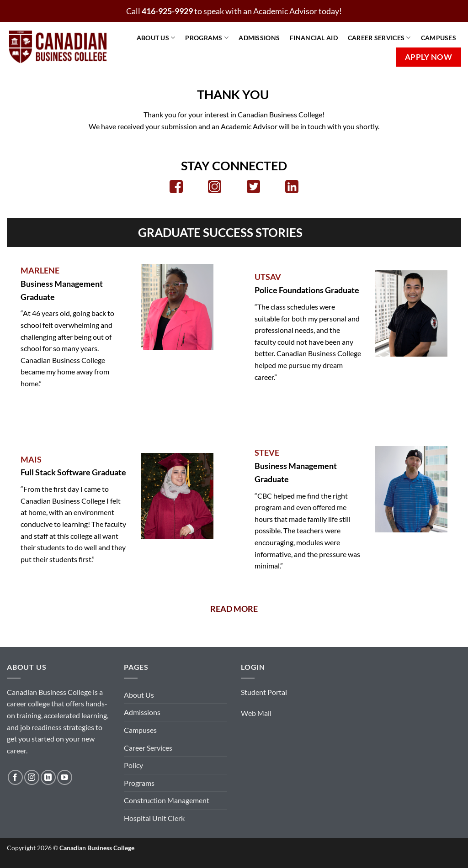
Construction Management (167, 800)
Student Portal (264, 692)
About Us (156, 38)
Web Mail (256, 713)
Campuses (439, 38)
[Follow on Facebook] (15, 777)
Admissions (259, 38)
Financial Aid (314, 38)
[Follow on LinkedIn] (48, 777)
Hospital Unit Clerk (154, 818)
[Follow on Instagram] (32, 777)
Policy (133, 765)
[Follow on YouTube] (65, 777)
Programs (207, 38)
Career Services (379, 38)
